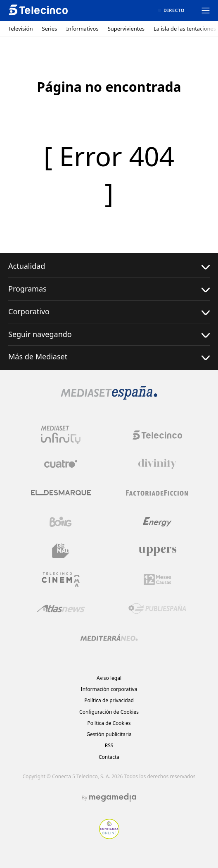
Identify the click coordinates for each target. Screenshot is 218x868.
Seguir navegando (109, 334)
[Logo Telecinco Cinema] (61, 580)
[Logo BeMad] (61, 551)
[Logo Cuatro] (61, 464)
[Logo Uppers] (157, 551)
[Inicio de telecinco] (38, 10)
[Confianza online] (109, 837)
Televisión (21, 29)
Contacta (109, 757)
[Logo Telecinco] (157, 435)
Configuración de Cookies (109, 712)
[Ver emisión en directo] (171, 10)
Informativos (82, 29)
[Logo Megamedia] (113, 797)
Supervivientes (126, 29)
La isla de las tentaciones (185, 29)
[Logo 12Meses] (158, 580)
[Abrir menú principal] (206, 10)
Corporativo (109, 312)
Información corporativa (109, 689)
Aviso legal (109, 678)
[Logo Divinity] (157, 464)
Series (50, 29)
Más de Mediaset (109, 357)
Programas (109, 289)
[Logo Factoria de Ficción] (157, 493)
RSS (109, 745)
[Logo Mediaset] (109, 397)
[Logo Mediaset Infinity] (61, 435)
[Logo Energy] (157, 522)
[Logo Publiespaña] (157, 609)
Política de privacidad (109, 700)
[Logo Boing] (61, 522)
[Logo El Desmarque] (61, 493)
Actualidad (109, 266)
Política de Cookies (109, 723)
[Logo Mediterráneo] (109, 638)
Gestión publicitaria (109, 734)
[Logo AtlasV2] (61, 609)
